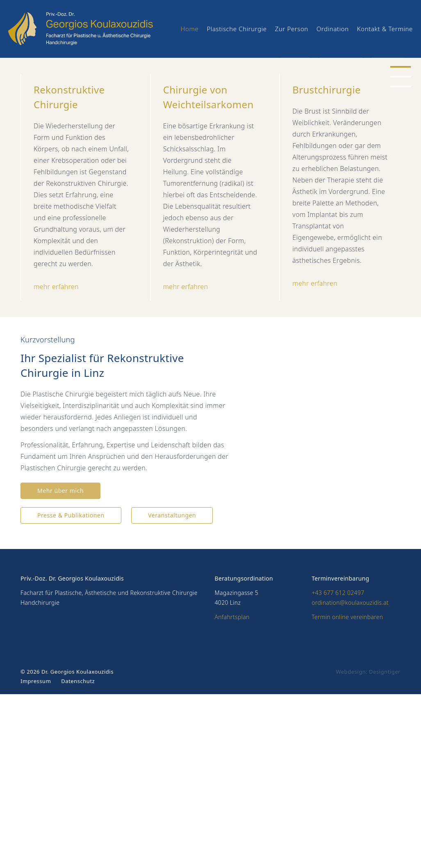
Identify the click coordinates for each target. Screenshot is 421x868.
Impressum (36, 855)
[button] (401, 153)
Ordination (333, 29)
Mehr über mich (60, 664)
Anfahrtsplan (232, 791)
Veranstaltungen (172, 689)
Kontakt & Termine (385, 29)
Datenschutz (78, 855)
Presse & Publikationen (71, 689)
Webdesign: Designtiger (368, 845)
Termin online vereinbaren (347, 791)
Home (190, 29)
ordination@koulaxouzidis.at (350, 776)
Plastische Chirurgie (237, 29)
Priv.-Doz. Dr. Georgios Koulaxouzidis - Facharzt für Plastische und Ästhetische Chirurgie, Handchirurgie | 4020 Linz (89, 29)
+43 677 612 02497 (338, 767)
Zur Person (292, 29)
